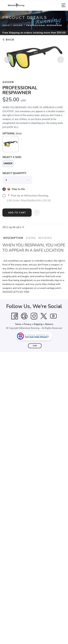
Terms (18, 324)
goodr (18, 25)
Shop (6, 25)
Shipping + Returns (43, 324)
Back (8, 40)
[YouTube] (53, 316)
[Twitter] (44, 316)
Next (61, 61)
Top (35, 346)
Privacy (27, 324)
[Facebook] (15, 316)
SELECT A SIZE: (12, 157)
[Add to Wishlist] (37, 213)
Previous (7, 61)
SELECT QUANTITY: (14, 173)
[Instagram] (34, 316)
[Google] (24, 316)
